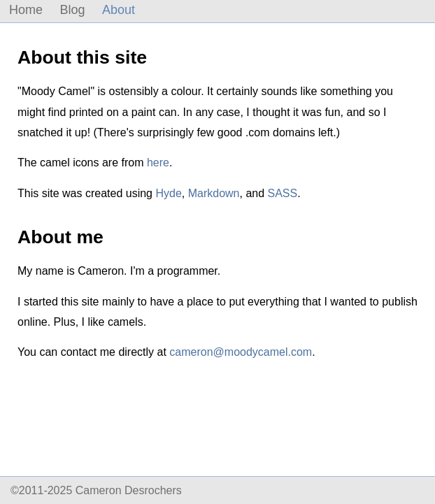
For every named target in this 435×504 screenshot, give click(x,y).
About (119, 10)
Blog (72, 10)
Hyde (168, 193)
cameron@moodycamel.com (241, 352)
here (158, 163)
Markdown (214, 193)
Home (26, 10)
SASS (283, 193)
